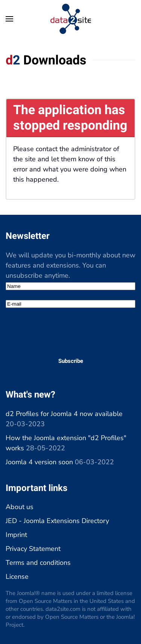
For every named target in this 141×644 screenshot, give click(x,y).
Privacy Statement (33, 549)
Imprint (16, 535)
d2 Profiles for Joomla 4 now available (64, 414)
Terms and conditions (38, 563)
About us (20, 507)
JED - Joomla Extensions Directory (57, 521)
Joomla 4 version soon (39, 462)
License (17, 577)
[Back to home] (71, 19)
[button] (9, 19)
